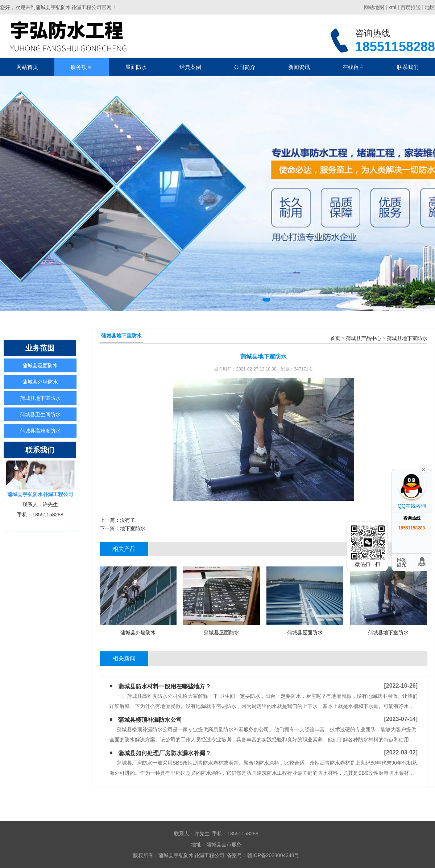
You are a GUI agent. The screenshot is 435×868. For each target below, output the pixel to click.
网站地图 (374, 7)
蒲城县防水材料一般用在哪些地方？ (165, 686)
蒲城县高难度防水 (40, 431)
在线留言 (353, 67)
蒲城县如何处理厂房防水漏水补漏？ (165, 753)
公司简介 (245, 67)
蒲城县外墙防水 (40, 382)
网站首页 (27, 67)
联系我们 (408, 67)
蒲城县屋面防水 (40, 365)
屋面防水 (136, 67)
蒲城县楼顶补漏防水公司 (150, 720)
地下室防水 (133, 528)
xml (392, 7)
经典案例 (190, 67)
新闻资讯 (299, 67)
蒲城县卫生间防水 (40, 414)
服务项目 (82, 67)
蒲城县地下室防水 (40, 398)
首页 (335, 338)
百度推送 (411, 7)
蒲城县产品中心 (364, 338)
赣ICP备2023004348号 (273, 855)
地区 (430, 7)
